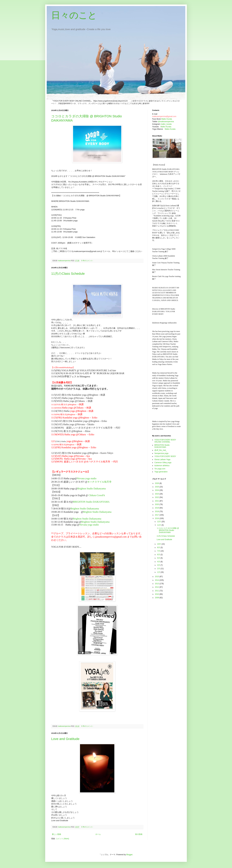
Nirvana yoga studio (88, 478)
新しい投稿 (56, 834)
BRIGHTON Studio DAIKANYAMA (91, 502)
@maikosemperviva (166, 122)
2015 (157, 577)
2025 (157, 487)
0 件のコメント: (87, 261)
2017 (157, 515)
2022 (157, 497)
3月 (159, 565)
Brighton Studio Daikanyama (92, 489)
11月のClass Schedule (68, 274)
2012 (157, 587)
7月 (159, 551)
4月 (159, 562)
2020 (157, 504)
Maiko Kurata (167, 119)
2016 (157, 518)
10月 (159, 544)
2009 (157, 598)
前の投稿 (139, 834)
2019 (157, 508)
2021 (157, 501)
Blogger (129, 855)
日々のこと (74, 15)
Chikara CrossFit (97, 495)
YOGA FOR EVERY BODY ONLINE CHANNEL (165, 441)
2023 (157, 494)
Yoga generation (161, 472)
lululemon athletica (162, 466)
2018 (157, 511)
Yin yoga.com (160, 469)
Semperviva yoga (161, 453)
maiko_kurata (166, 124)
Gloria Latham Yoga (162, 460)
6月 (159, 555)
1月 (159, 572)
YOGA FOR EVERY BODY (165, 456)
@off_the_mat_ (161, 450)
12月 (159, 522)
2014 (157, 580)
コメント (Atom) (62, 839)
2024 (157, 490)
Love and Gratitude (65, 739)
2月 (159, 569)
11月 (159, 525)
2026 (157, 483)
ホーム (98, 834)
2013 (157, 584)
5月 (159, 558)
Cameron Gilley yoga (163, 463)
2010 (157, 594)
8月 (159, 547)
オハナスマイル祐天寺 (99, 482)
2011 (157, 591)
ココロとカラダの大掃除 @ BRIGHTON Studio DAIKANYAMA (168, 530)
